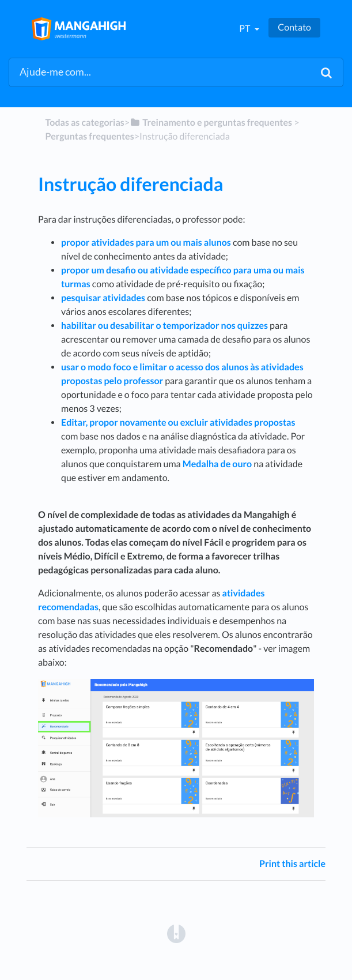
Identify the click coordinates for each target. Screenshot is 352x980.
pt (245, 29)
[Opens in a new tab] (176, 933)
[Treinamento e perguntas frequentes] (211, 123)
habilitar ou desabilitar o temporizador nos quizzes (164, 326)
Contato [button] (294, 27)
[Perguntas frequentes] (89, 136)
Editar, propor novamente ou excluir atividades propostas (178, 423)
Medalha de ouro (217, 464)
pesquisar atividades (103, 298)
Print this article (292, 864)
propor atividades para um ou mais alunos (146, 243)
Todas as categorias (84, 123)
